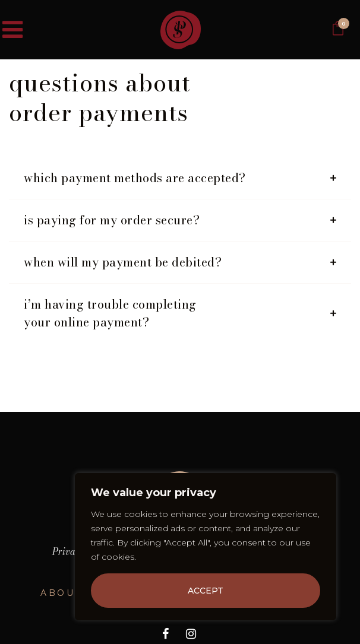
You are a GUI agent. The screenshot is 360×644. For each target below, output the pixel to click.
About (61, 593)
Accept (206, 591)
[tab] (180, 178)
